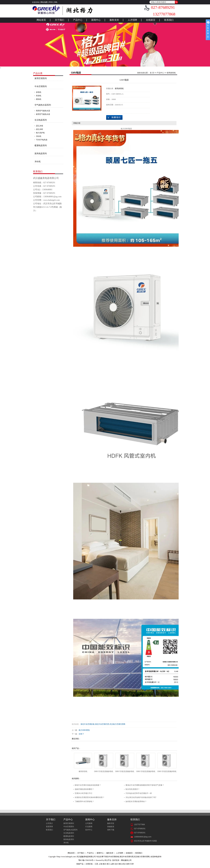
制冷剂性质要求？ (133, 789)
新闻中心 (96, 20)
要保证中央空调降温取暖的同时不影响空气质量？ (145, 785)
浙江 (108, 864)
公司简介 (49, 823)
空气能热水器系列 (43, 105)
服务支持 (114, 20)
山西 (112, 864)
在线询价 (114, 117)
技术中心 (89, 830)
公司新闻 (89, 823)
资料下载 (111, 830)
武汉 (124, 864)
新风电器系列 (41, 153)
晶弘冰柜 (40, 129)
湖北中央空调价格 (87, 724)
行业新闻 (89, 827)
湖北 (120, 864)
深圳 (128, 864)
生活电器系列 (41, 120)
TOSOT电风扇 (42, 140)
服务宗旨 (111, 823)
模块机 (39, 99)
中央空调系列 (41, 86)
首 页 (152, 73)
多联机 (39, 92)
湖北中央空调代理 (102, 724)
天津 (132, 864)
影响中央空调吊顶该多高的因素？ (88, 785)
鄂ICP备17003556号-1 (87, 860)
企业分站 (36, 2)
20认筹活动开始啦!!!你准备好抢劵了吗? (141, 797)
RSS (51, 2)
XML (56, 2)
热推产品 (80, 864)
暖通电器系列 (41, 145)
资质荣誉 (49, 827)
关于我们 (60, 20)
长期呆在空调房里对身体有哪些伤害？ (90, 797)
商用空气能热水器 (43, 111)
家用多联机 (171, 73)
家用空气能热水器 (43, 114)
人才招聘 (132, 20)
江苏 (96, 864)
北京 (116, 864)
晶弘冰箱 (40, 126)
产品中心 (78, 20)
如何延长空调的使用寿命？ (136, 801)
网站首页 (41, 20)
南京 (104, 864)
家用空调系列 (41, 78)
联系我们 (169, 20)
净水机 (39, 136)
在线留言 (151, 20)
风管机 (39, 96)
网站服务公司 (126, 860)
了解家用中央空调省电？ (84, 801)
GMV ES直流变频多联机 (104, 771)
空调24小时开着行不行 (83, 793)
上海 (100, 864)
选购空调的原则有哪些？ (84, 789)
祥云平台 (108, 860)
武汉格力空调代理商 (117, 724)
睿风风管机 (83, 771)
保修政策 (111, 827)
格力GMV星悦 (84, 730)
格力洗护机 (40, 133)
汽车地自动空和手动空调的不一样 (139, 793)
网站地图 (44, 2)
